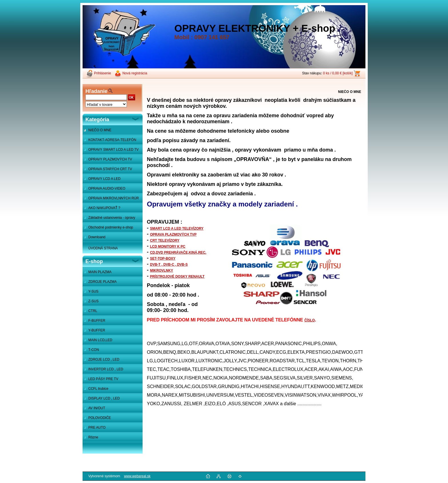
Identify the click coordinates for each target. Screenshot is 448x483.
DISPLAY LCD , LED (104, 398)
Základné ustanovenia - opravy (112, 218)
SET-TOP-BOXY (163, 259)
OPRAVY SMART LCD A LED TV (113, 150)
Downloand (97, 237)
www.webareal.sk (137, 476)
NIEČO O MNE (100, 130)
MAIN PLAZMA (100, 272)
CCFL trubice (98, 389)
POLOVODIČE (100, 418)
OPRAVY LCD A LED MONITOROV (102, 180)
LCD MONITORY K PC (168, 247)
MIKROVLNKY (162, 271)
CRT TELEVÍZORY (165, 240)
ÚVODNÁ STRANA (103, 248)
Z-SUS (93, 301)
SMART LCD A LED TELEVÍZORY (177, 228)
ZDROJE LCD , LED (104, 359)
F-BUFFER (97, 321)
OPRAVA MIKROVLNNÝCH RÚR (114, 198)
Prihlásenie (102, 73)
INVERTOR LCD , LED (106, 369)
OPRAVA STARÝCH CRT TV (110, 169)
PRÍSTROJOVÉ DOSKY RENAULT (177, 277)
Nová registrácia (135, 73)
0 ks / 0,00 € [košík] (338, 73)
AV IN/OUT (97, 408)
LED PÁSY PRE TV (103, 379)
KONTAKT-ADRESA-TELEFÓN (112, 140)
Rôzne (93, 437)
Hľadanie (96, 91)
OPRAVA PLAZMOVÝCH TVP (173, 234)
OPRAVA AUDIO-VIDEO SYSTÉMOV (104, 190)
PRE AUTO (97, 428)
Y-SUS (93, 291)
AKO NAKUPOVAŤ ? (104, 208)
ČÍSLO (310, 320)
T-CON (94, 350)
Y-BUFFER (97, 330)
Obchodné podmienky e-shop (111, 227)
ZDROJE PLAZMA (102, 282)
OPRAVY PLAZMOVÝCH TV (110, 159)
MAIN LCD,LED (100, 340)
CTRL (93, 311)
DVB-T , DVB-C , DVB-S (169, 265)
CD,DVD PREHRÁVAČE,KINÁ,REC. (178, 253)
